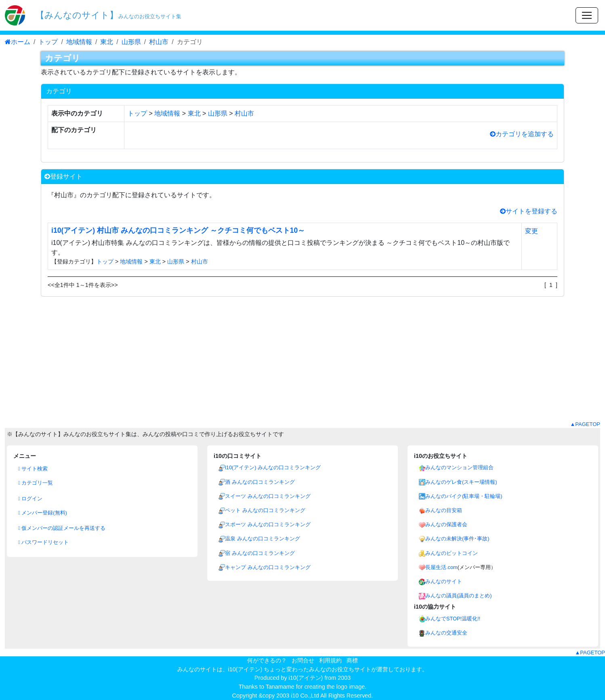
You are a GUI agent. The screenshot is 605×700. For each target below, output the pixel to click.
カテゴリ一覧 (36, 483)
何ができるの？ (267, 660)
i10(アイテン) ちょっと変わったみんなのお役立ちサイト (300, 669)
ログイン (30, 499)
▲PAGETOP (585, 424)
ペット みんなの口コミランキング (265, 510)
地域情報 (79, 42)
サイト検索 (33, 469)
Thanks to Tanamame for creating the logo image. (303, 687)
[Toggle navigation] (587, 15)
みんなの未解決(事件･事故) (457, 539)
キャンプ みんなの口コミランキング (268, 567)
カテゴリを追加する (522, 134)
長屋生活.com (441, 567)
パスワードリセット (43, 542)
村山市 (159, 42)
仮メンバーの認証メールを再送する (62, 528)
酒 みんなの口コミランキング (260, 482)
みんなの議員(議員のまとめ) (459, 596)
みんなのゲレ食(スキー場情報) (461, 482)
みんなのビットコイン (452, 553)
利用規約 (330, 660)
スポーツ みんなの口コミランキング (268, 524)
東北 (107, 42)
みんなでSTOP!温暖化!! (453, 619)
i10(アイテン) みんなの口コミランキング (273, 467)
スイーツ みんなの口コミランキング (268, 496)
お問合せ (303, 660)
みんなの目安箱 (444, 510)
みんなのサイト (444, 581)
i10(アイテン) (306, 678)
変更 (531, 231)
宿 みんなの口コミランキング (260, 553)
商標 (352, 660)
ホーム (18, 42)
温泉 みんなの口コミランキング (263, 539)
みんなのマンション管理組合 (459, 467)
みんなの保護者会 (446, 524)
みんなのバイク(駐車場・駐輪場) (464, 496)
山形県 (131, 42)
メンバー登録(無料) (43, 513)
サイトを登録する (529, 211)
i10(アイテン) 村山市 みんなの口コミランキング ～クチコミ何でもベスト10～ (178, 230)
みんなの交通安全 (446, 633)
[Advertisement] (302, 364)
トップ (48, 42)
